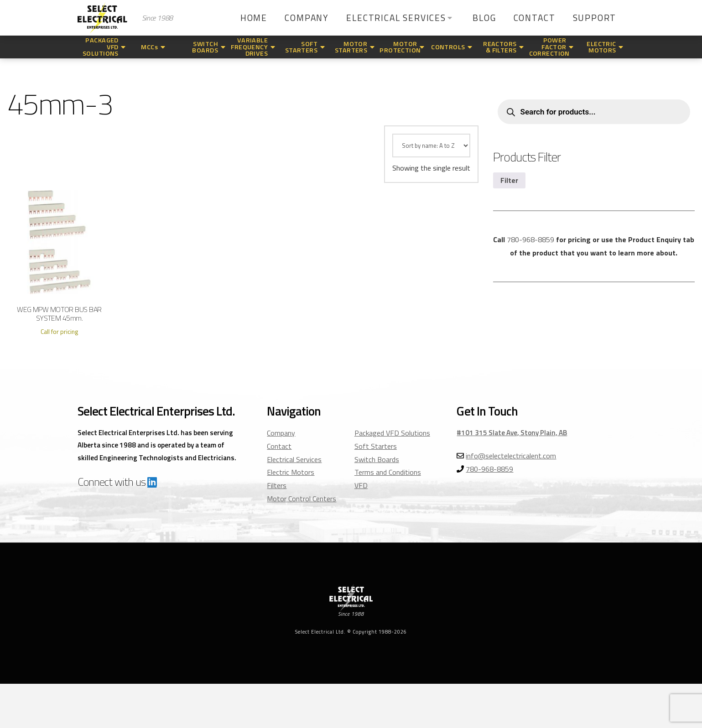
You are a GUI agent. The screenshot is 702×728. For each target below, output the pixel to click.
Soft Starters (376, 446)
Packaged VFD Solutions (392, 433)
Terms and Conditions (388, 472)
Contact (279, 446)
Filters (277, 485)
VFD (361, 485)
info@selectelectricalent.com (511, 456)
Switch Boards (377, 459)
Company (281, 433)
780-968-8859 (530, 239)
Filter (509, 180)
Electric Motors (291, 472)
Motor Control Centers (302, 499)
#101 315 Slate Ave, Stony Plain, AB (512, 433)
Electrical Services (294, 459)
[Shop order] (431, 146)
